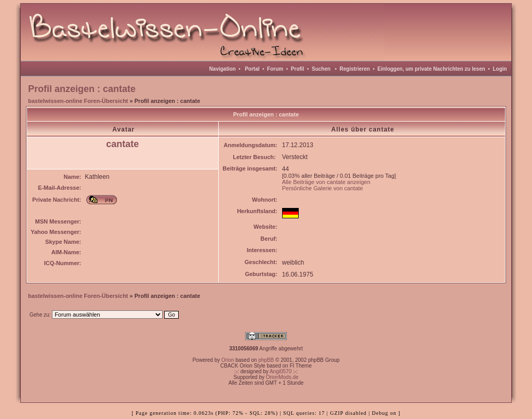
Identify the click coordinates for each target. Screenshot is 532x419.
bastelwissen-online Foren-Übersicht (78, 101)
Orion (228, 360)
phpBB (266, 360)
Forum (275, 69)
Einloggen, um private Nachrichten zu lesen (431, 69)
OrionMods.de (282, 377)
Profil (298, 69)
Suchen (321, 69)
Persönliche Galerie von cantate (323, 188)
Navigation (223, 69)
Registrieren (355, 69)
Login (500, 69)
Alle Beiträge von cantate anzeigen (326, 182)
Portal (252, 69)
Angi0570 (281, 371)
